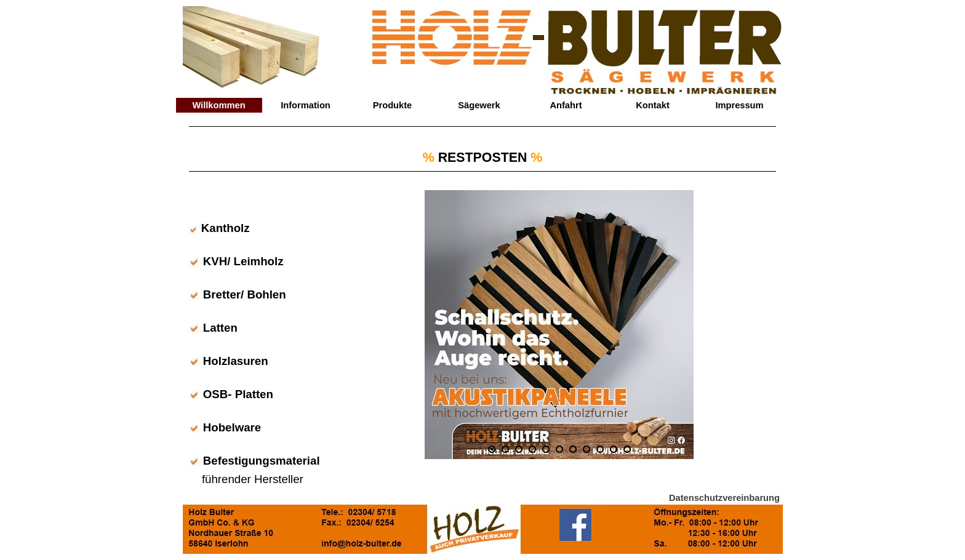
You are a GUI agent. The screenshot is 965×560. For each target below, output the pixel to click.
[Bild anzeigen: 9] (600, 449)
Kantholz (226, 228)
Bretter (222, 294)
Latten (220, 328)
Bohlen (266, 294)
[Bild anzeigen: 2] (505, 449)
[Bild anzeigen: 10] (614, 449)
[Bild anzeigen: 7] (573, 449)
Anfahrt (566, 105)
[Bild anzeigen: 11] (627, 449)
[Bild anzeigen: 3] (519, 449)
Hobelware (232, 427)
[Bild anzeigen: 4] (532, 449)
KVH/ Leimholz (243, 261)
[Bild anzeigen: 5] (546, 449)
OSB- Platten (238, 394)
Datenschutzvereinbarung (724, 498)
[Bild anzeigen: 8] (587, 449)
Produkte (393, 105)
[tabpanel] (482, 156)
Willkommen (218, 105)
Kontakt (653, 105)
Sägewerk (479, 105)
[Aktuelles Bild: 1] (492, 449)
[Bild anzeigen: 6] (559, 449)
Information (306, 105)
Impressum (739, 105)
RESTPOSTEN (483, 158)
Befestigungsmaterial (262, 461)
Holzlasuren (236, 361)
